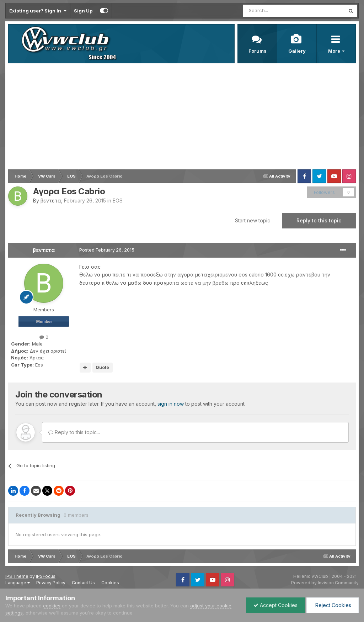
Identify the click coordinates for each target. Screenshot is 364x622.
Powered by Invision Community (325, 583)
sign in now (171, 404)
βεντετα (51, 201)
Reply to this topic (319, 220)
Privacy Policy (51, 583)
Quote (102, 367)
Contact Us (83, 583)
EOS (118, 201)
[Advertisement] (182, 117)
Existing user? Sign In (38, 11)
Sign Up (83, 11)
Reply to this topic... (74, 432)
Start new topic (253, 220)
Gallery (297, 51)
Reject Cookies (333, 605)
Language (18, 583)
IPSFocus (46, 576)
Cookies (110, 583)
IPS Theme (17, 576)
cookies (52, 606)
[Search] (276, 11)
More (335, 51)
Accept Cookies (275, 605)
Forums (258, 51)
